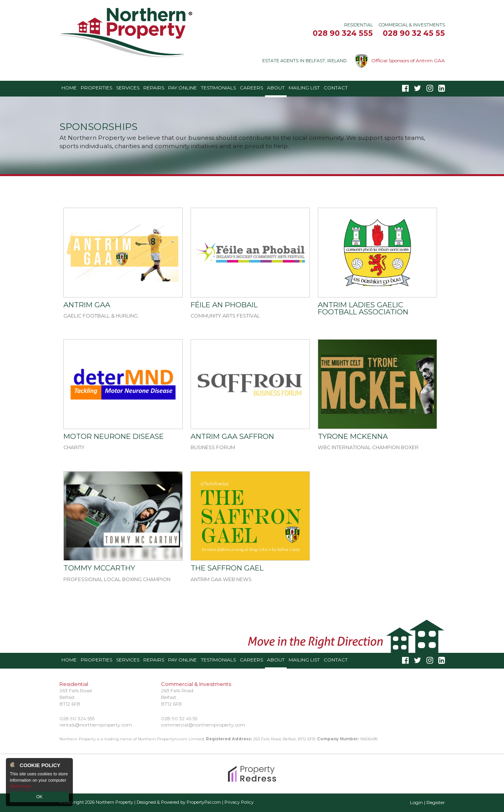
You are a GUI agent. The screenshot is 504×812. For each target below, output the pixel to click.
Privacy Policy (239, 802)
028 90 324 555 (343, 33)
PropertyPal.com (204, 802)
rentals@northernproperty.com (96, 725)
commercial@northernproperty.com (203, 725)
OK (39, 797)
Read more (20, 786)
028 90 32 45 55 (414, 33)
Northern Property (114, 802)
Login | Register (427, 802)
